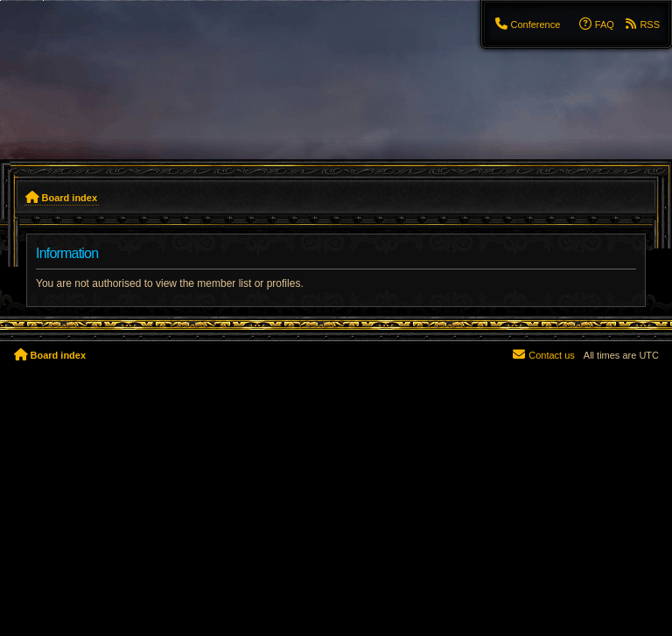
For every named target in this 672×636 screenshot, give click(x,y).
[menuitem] (527, 24)
